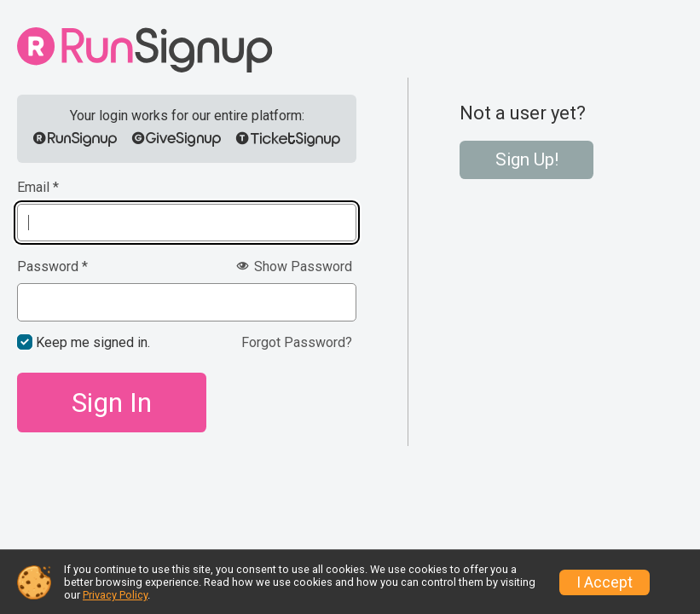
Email (38, 188)
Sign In (112, 403)
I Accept (605, 582)
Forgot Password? (297, 342)
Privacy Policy (115, 595)
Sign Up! (527, 159)
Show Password (294, 266)
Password (52, 267)
